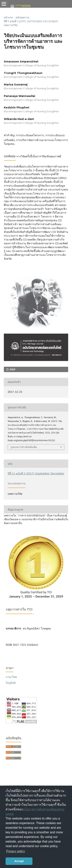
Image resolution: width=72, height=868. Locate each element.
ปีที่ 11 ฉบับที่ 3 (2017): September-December (31, 21)
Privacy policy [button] (16, 851)
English (11, 683)
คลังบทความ (22, 17)
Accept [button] (19, 861)
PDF (12, 369)
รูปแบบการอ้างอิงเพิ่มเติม (24, 447)
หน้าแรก (8, 17)
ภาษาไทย (11, 677)
